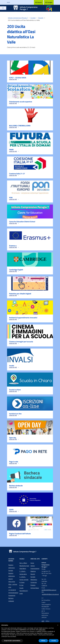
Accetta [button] (54, 641)
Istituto (33, 567)
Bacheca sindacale (11, 601)
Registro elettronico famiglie (12, 569)
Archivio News (35, 589)
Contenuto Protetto (34, 585)
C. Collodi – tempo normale (24, 579)
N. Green (22, 583)
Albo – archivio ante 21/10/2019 (13, 588)
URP (43, 622)
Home (32, 564)
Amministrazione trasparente (13, 595)
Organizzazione (35, 570)
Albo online (12, 583)
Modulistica (34, 581)
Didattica (33, 572)
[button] (58, 625)
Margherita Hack (24, 567)
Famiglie (33, 578)
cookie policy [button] (42, 630)
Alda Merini (23, 570)
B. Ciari (21, 586)
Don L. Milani (23, 564)
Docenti (33, 575)
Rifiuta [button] (43, 641)
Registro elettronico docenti (12, 577)
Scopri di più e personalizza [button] (12, 641)
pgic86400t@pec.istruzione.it (50, 595)
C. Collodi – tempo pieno (23, 574)
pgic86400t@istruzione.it (49, 591)
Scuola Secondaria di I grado (24, 592)
